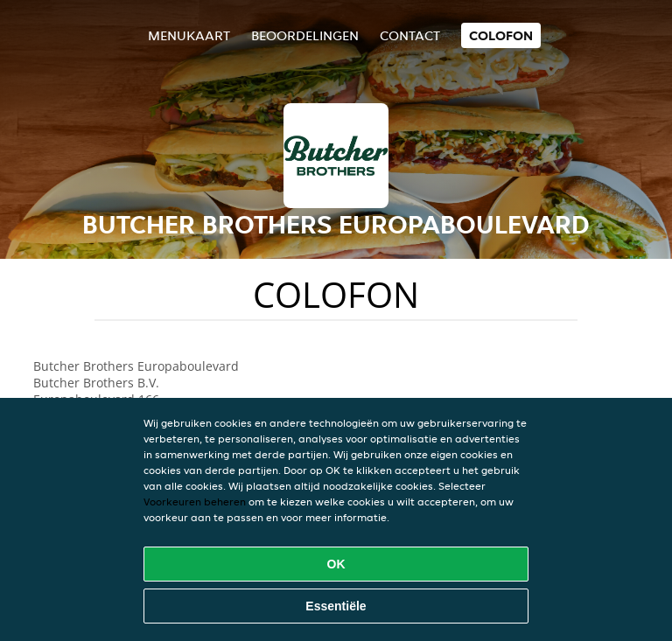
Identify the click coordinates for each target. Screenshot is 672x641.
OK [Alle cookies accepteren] (336, 564)
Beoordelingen (305, 35)
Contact (410, 35)
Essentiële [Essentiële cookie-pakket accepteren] (336, 606)
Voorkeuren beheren (195, 502)
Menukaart (189, 35)
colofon (501, 35)
